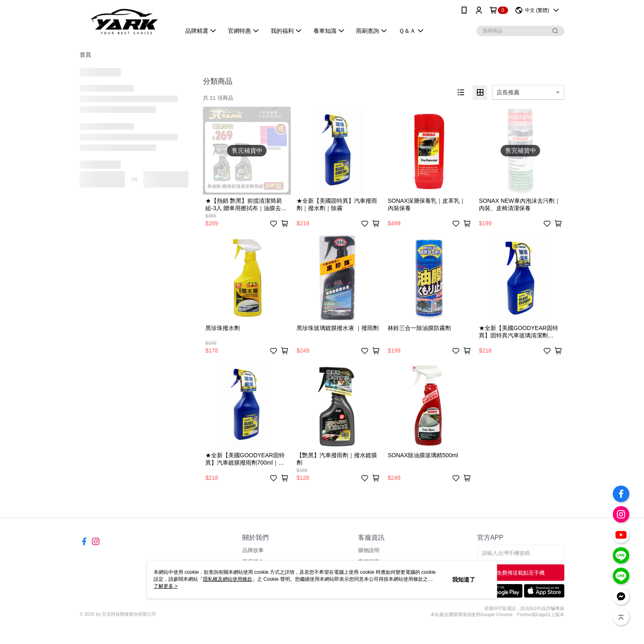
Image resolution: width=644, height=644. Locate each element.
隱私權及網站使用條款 (228, 579)
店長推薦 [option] (508, 92)
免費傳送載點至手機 (521, 573)
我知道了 (464, 580)
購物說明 (369, 550)
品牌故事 (253, 550)
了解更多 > (166, 586)
